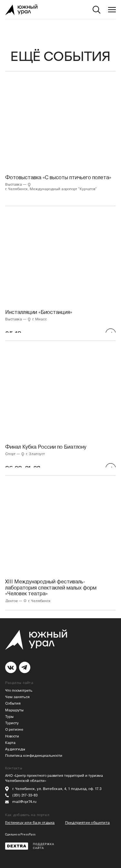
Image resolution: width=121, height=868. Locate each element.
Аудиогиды (15, 749)
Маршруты (14, 710)
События (13, 703)
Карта (10, 743)
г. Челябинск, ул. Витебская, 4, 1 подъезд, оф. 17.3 (57, 789)
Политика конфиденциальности (34, 756)
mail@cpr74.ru (24, 802)
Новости (12, 736)
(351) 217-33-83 (25, 795)
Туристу (12, 723)
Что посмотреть (19, 691)
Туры (9, 717)
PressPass (28, 834)
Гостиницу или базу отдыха (30, 823)
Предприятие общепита (87, 823)
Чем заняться (17, 697)
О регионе (14, 730)
